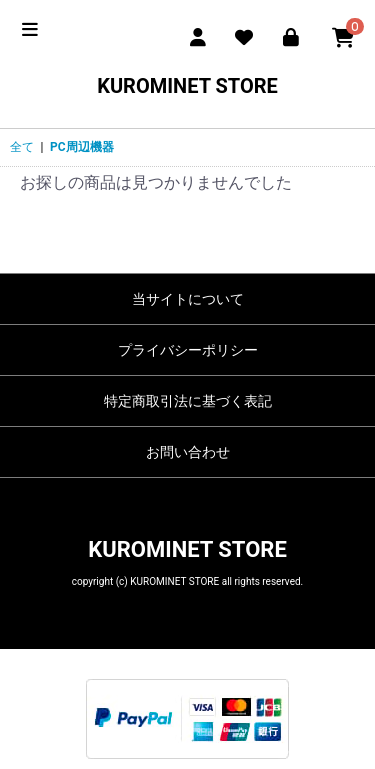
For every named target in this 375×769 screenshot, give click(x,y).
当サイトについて (188, 299)
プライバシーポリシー (188, 350)
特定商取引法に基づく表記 (188, 401)
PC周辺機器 (82, 147)
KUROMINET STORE (187, 86)
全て (22, 147)
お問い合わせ (188, 452)
